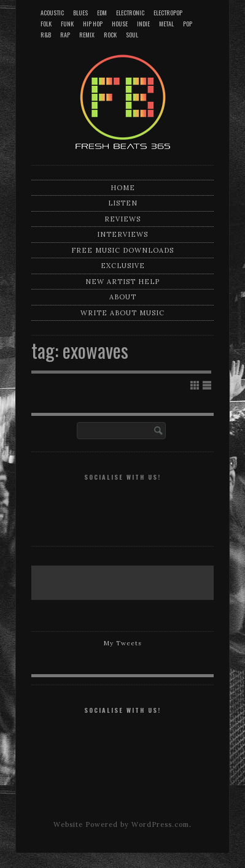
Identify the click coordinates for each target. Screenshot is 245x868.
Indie (143, 24)
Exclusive (123, 266)
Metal (166, 24)
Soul (132, 35)
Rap (65, 35)
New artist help (122, 282)
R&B (46, 35)
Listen (123, 203)
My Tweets (123, 643)
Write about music (122, 313)
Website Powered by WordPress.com (121, 824)
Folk (46, 24)
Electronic (130, 13)
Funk (67, 24)
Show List (207, 385)
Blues (80, 13)
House (120, 24)
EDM (102, 13)
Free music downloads (122, 250)
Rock (110, 35)
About (123, 297)
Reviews (122, 219)
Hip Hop (93, 24)
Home (123, 188)
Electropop (168, 13)
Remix (87, 35)
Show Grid (195, 385)
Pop (188, 24)
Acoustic (52, 13)
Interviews (122, 234)
